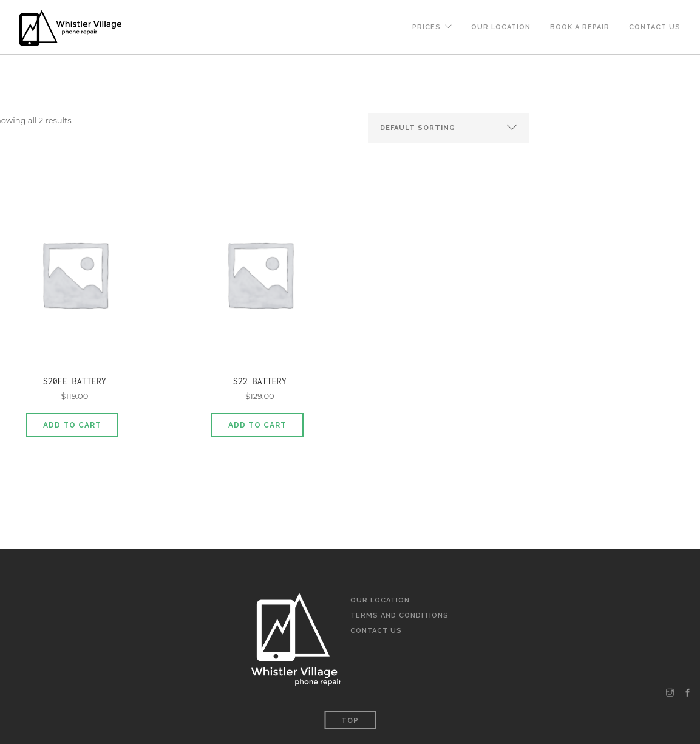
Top (350, 721)
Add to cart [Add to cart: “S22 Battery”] (257, 425)
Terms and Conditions (399, 616)
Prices (426, 27)
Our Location (501, 27)
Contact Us (655, 27)
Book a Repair (580, 27)
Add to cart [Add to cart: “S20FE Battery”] (72, 425)
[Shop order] (449, 128)
